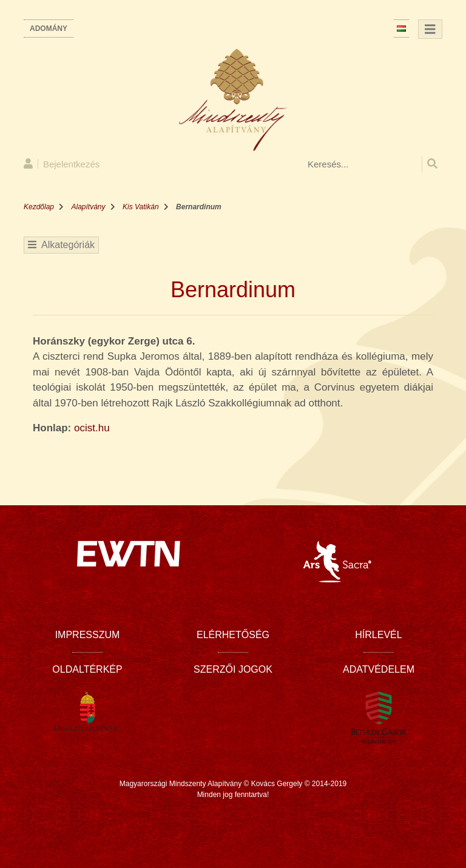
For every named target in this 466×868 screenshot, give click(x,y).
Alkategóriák (61, 245)
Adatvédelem (379, 669)
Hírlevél (378, 635)
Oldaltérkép (87, 669)
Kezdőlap (39, 207)
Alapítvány (89, 207)
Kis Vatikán (141, 207)
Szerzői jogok (233, 669)
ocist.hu (92, 428)
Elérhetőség (233, 635)
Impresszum (88, 635)
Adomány (49, 29)
